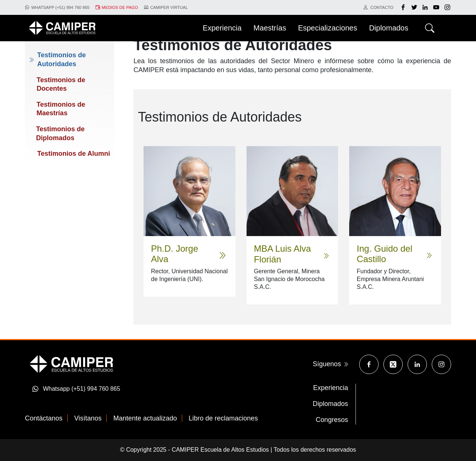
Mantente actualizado (145, 418)
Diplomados (330, 404)
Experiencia (331, 388)
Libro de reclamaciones (223, 418)
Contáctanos (44, 418)
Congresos (332, 420)
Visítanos (88, 418)
